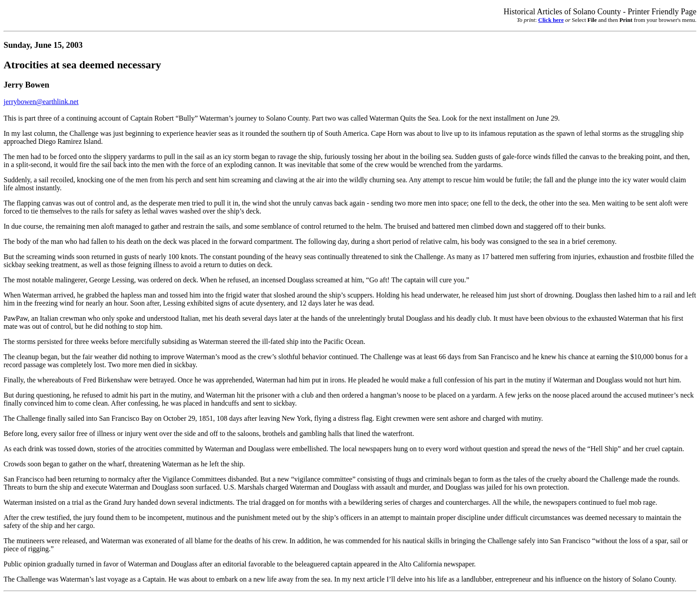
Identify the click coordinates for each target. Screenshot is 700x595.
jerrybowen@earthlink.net (41, 102)
